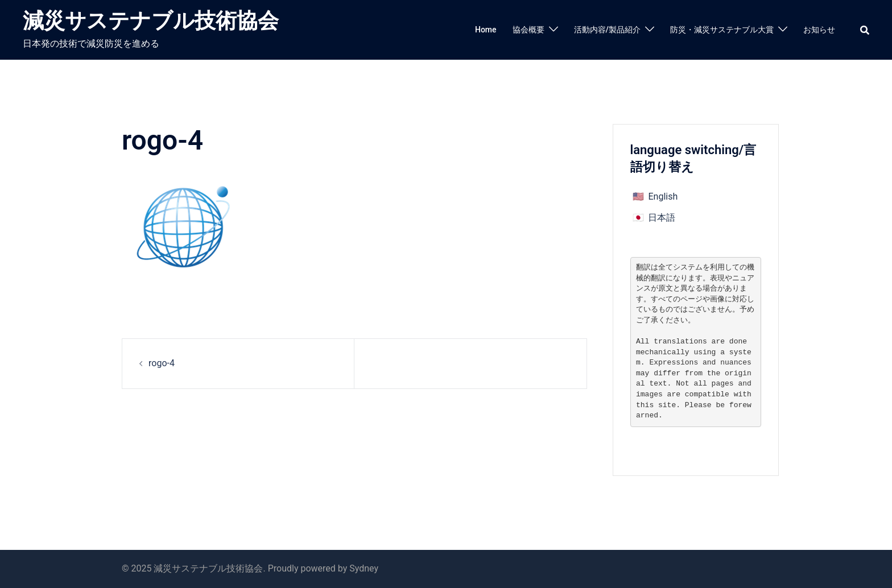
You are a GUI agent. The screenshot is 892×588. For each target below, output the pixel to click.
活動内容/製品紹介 (607, 30)
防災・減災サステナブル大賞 (722, 30)
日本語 (662, 218)
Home (486, 30)
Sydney (364, 568)
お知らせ (819, 30)
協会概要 (528, 30)
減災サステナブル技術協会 (151, 21)
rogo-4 (162, 363)
